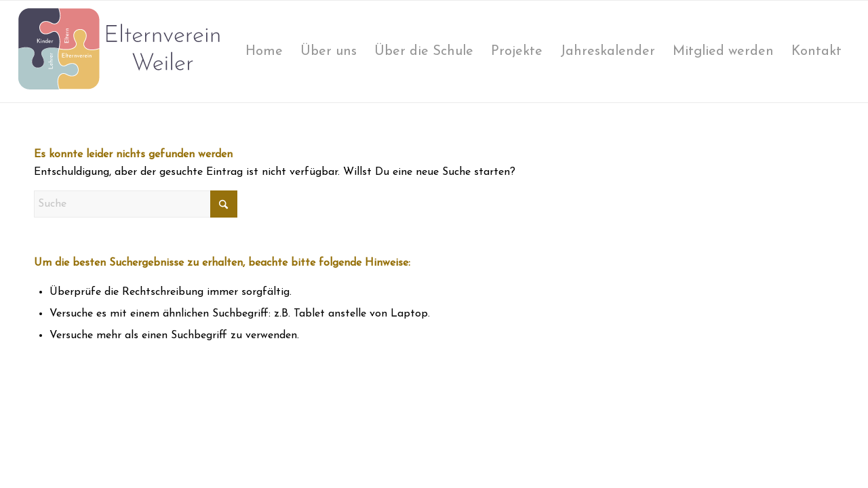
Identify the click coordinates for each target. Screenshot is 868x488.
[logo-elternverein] (119, 52)
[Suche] (136, 204)
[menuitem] (264, 52)
